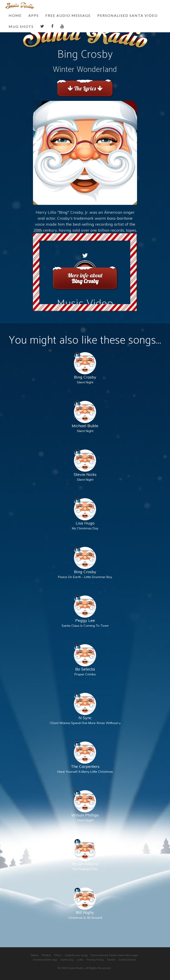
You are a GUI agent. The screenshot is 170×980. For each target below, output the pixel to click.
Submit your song (76, 955)
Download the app (45, 960)
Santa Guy (67, 960)
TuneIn (111, 960)
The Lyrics (85, 88)
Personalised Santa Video (128, 15)
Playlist (46, 955)
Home (15, 15)
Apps (34, 15)
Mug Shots (21, 26)
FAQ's (58, 955)
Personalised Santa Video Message (114, 955)
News (35, 955)
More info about (85, 278)
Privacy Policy (95, 960)
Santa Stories (127, 960)
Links (80, 960)
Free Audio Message (68, 15)
